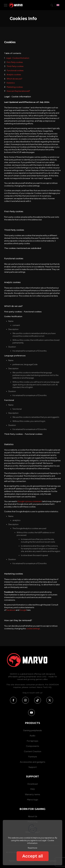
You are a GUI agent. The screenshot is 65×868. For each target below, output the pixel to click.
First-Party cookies (15, 62)
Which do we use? (14, 79)
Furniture (33, 756)
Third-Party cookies (15, 66)
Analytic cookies (14, 75)
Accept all (33, 856)
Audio (32, 735)
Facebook (11, 610)
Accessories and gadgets (33, 762)
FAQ (32, 789)
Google (23, 610)
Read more (32, 848)
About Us (33, 816)
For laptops (32, 741)
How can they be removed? (18, 91)
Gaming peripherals (32, 730)
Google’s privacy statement (30, 501)
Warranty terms (32, 794)
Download (32, 784)
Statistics (11, 83)
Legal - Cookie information (18, 58)
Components (33, 746)
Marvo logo (33, 799)
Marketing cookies (15, 87)
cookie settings (33, 629)
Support (33, 767)
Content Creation (33, 751)
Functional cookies (15, 70)
